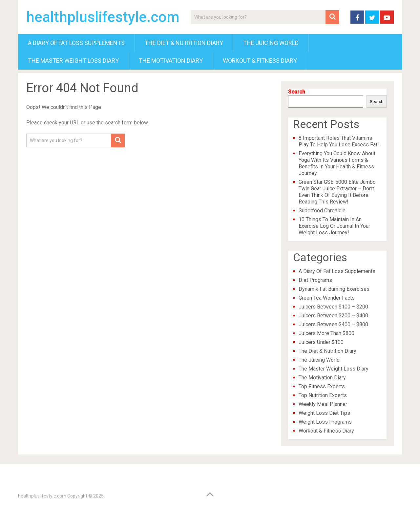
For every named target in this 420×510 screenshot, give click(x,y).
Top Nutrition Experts (323, 395)
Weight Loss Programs (325, 422)
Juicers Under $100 (321, 342)
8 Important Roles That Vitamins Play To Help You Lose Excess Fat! (339, 141)
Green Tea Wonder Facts (327, 298)
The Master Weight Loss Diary (73, 61)
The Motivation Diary (171, 61)
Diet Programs (315, 280)
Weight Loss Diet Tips (324, 413)
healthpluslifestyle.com (103, 17)
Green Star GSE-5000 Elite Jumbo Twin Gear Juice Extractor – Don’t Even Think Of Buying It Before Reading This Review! (337, 192)
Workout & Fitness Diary (260, 61)
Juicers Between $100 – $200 (333, 307)
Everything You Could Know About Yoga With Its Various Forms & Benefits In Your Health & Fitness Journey (337, 163)
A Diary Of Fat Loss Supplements (76, 43)
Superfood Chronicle (322, 211)
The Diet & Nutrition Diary (184, 43)
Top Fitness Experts (322, 386)
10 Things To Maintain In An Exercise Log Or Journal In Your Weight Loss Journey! (334, 226)
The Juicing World (271, 43)
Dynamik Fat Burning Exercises (334, 289)
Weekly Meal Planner (323, 404)
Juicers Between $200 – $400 (333, 316)
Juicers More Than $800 (326, 333)
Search (297, 92)
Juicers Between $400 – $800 (333, 324)
